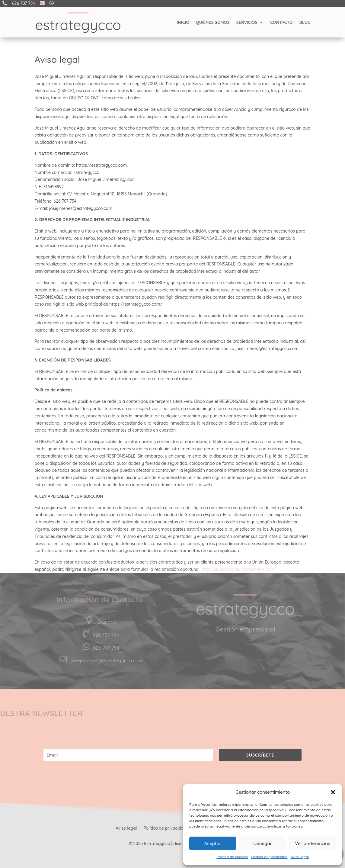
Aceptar (213, 843)
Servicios (247, 22)
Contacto (281, 22)
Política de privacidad (269, 857)
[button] (333, 792)
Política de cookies (232, 857)
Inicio (183, 22)
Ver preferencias (312, 843)
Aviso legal (299, 857)
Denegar (262, 843)
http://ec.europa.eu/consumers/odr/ (239, 569)
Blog (305, 22)
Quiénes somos (213, 22)
